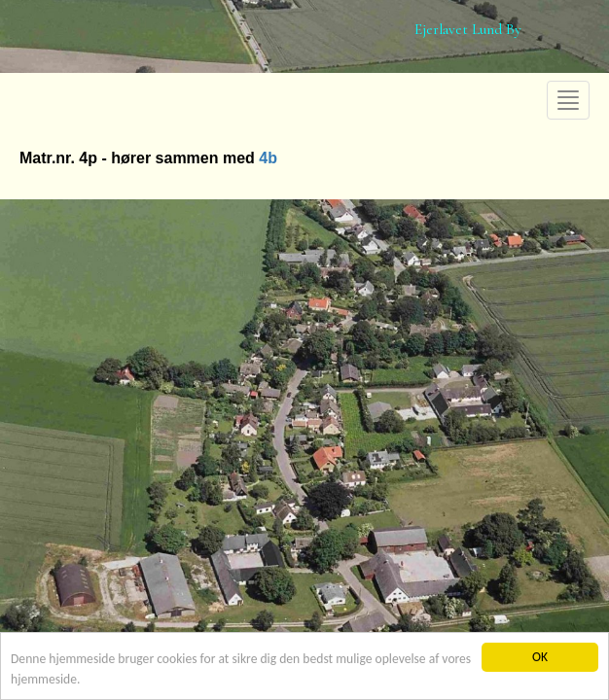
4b (268, 158)
